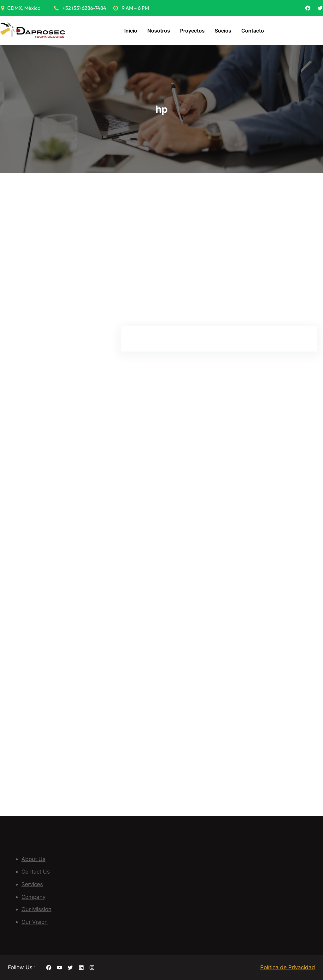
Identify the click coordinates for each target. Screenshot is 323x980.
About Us (33, 859)
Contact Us (36, 872)
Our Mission (36, 909)
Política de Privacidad (288, 967)
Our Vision (35, 922)
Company (33, 897)
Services (32, 884)
